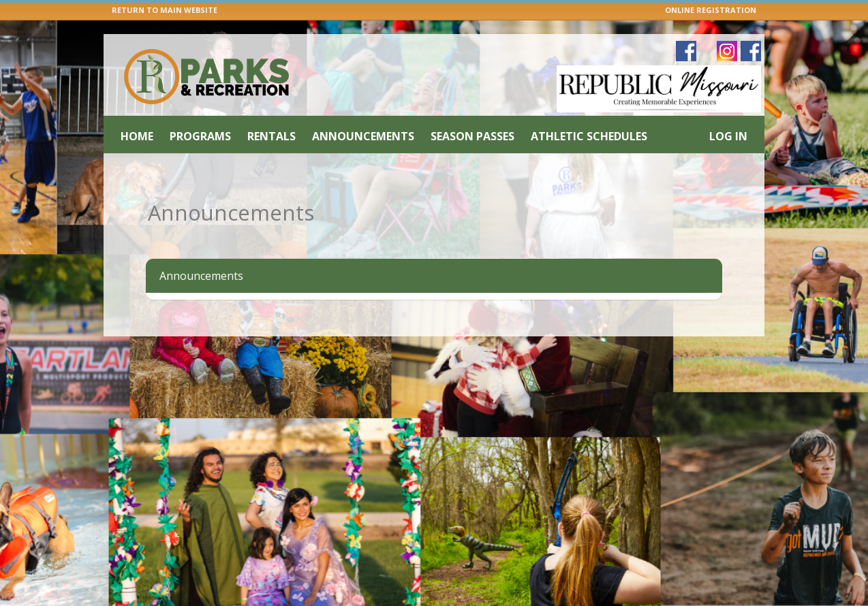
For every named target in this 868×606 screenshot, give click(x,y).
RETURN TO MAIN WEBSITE (165, 10)
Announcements (363, 136)
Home (137, 136)
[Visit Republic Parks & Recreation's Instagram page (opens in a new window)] (727, 51)
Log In (728, 136)
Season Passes (472, 136)
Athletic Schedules (589, 136)
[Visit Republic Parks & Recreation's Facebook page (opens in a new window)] (751, 51)
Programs (200, 136)
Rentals (272, 136)
